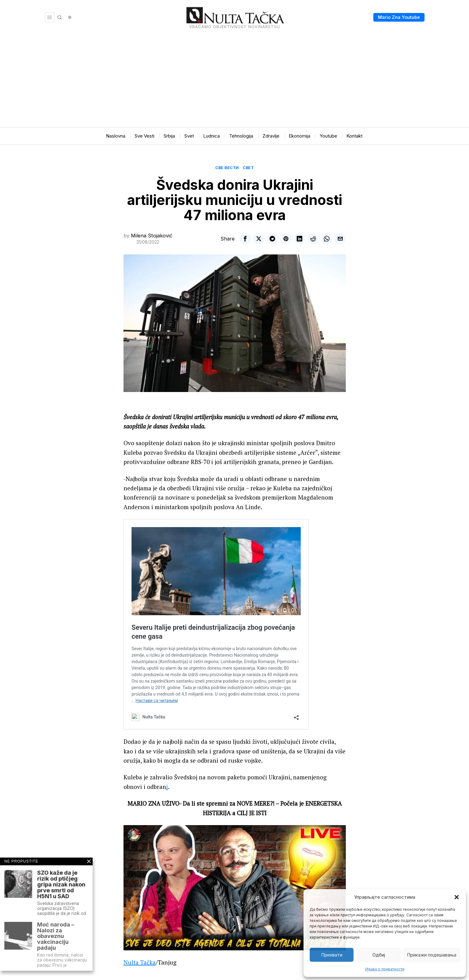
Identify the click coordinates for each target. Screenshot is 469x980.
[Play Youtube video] (235, 888)
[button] (457, 897)
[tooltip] (245, 239)
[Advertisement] (235, 81)
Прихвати (332, 955)
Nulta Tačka (140, 962)
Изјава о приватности (385, 969)
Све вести (227, 168)
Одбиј (379, 955)
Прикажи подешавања (432, 955)
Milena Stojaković (152, 236)
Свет (248, 168)
